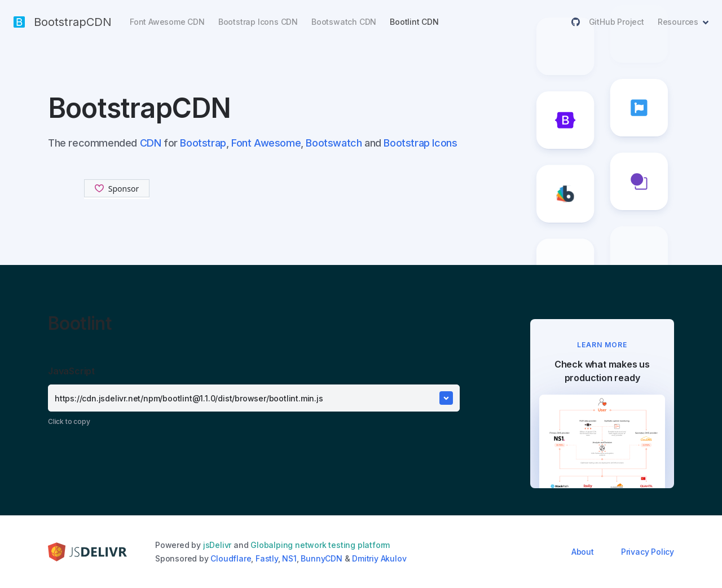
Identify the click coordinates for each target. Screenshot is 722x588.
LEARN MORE (602, 345)
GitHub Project (608, 22)
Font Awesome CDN (167, 22)
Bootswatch (334, 143)
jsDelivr (217, 545)
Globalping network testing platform (320, 545)
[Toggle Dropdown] (446, 398)
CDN (151, 143)
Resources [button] (678, 22)
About (583, 552)
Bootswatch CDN (344, 22)
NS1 (289, 558)
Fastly (267, 558)
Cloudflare (231, 558)
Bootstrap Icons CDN (258, 22)
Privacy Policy (648, 552)
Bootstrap (203, 143)
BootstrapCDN (63, 22)
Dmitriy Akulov (379, 558)
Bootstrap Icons (420, 143)
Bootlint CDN (414, 22)
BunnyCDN (321, 558)
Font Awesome (266, 143)
